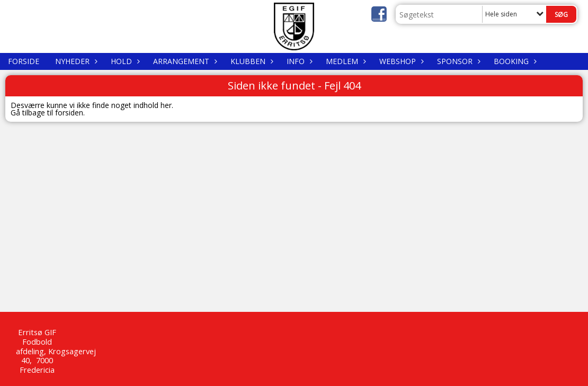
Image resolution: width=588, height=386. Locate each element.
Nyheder (75, 61)
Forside (24, 61)
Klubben (251, 61)
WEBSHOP (400, 61)
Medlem (345, 61)
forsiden (69, 113)
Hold (124, 61)
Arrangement (184, 61)
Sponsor (457, 61)
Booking (514, 61)
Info (298, 61)
